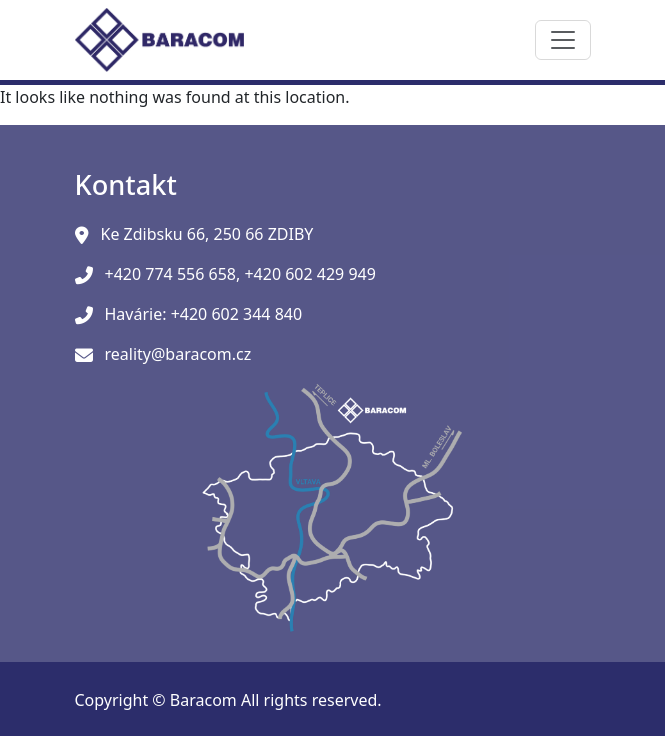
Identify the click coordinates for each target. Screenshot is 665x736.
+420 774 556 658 (170, 274)
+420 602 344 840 (236, 314)
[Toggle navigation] (563, 40)
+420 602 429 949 (309, 274)
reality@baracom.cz (178, 354)
